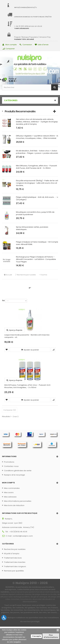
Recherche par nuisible (26, 275)
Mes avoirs (9, 492)
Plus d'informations (51, 636)
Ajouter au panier (30, 350)
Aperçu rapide (14, 330)
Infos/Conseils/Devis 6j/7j (26, 7)
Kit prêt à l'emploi (12, 554)
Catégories (11, 100)
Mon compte (10, 45)
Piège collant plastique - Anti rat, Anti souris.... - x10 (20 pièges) (38, 198)
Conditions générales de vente (18, 471)
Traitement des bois (13, 558)
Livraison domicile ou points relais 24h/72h (33, 17)
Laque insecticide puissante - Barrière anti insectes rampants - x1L (27, 336)
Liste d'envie (42, 45)
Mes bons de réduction (14, 505)
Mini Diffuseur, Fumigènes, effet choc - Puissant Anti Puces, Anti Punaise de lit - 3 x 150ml (36, 167)
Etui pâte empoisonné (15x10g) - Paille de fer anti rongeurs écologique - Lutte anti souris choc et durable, (37, 183)
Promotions (9, 462)
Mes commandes (12, 488)
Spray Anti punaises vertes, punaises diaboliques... (32, 228)
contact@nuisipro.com (23, 536)
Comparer (9, 49)
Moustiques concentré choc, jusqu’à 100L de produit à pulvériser (35, 213)
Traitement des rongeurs (15, 566)
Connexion (26, 45)
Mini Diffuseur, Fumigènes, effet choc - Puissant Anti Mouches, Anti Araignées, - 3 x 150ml (27, 386)
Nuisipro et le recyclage (14, 475)
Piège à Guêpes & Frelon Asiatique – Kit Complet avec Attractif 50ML (37, 243)
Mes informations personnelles (18, 501)
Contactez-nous (11, 466)
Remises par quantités (14, 571)
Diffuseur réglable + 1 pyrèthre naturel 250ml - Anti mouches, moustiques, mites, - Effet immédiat (38, 137)
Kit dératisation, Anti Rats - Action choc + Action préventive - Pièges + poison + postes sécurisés (37, 152)
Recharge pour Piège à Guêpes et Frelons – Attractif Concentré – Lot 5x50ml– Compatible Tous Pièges (36, 259)
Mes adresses (10, 497)
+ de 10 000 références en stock (28, 26)
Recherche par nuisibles (15, 549)
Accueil (8, 275)
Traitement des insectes (15, 562)
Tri (3, 301)
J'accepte (36, 636)
